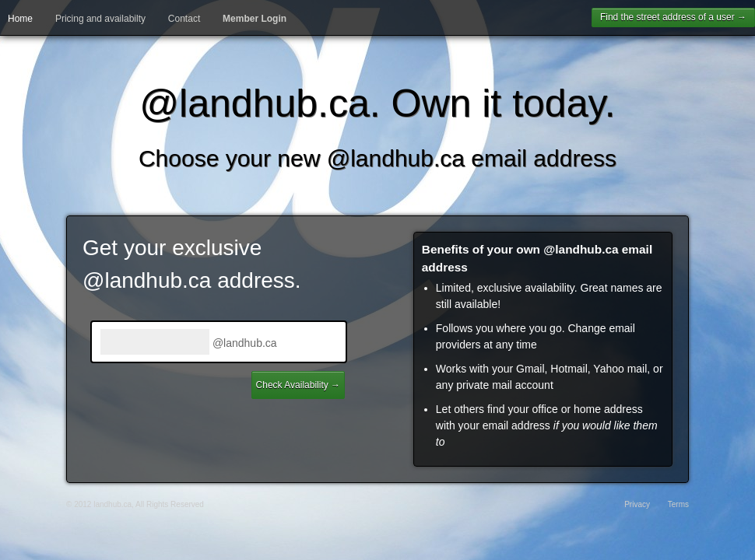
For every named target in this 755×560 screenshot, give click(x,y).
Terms (678, 504)
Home (20, 19)
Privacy (637, 504)
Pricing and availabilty (100, 19)
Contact (184, 19)
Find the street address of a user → (673, 17)
